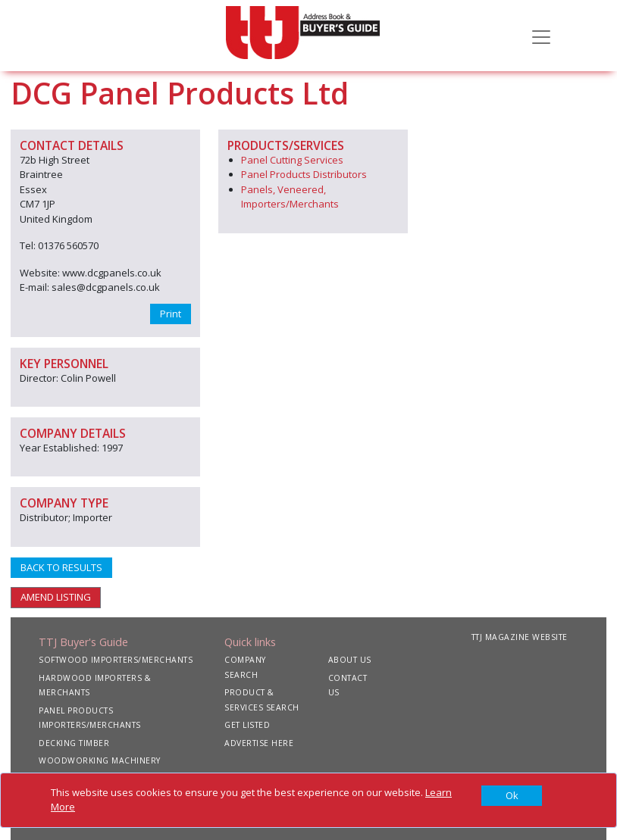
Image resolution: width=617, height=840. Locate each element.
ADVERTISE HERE (259, 743)
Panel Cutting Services (292, 160)
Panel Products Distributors (304, 174)
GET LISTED (247, 725)
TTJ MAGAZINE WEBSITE (520, 637)
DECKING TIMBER (74, 743)
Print (171, 314)
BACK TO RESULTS (61, 567)
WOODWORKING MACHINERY (100, 760)
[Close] (512, 796)
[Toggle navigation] (541, 36)
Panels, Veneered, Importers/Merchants (290, 197)
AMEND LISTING (56, 597)
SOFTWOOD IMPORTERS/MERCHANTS (116, 660)
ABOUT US (350, 660)
